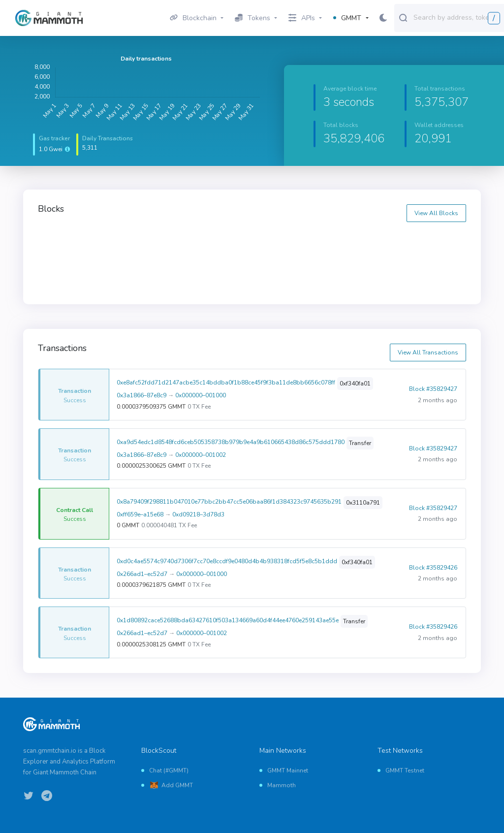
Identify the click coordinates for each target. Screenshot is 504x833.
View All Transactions (428, 352)
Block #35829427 (433, 389)
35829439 (277, 241)
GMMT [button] (347, 18)
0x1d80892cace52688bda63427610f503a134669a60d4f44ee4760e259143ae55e (228, 620)
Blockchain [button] (193, 18)
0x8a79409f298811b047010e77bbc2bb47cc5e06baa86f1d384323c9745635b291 (229, 502)
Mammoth (282, 785)
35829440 (169, 241)
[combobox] (457, 17)
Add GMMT (177, 785)
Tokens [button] (252, 18)
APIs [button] (302, 18)
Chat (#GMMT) (169, 770)
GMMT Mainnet (288, 770)
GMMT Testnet (405, 770)
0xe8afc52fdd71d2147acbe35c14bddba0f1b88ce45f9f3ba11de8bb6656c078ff (226, 383)
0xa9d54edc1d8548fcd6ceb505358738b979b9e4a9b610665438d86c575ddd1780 (231, 442)
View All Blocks (436, 213)
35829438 (386, 241)
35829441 (60, 241)
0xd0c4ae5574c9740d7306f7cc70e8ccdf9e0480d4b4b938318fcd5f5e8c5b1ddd (227, 561)
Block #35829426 (433, 568)
